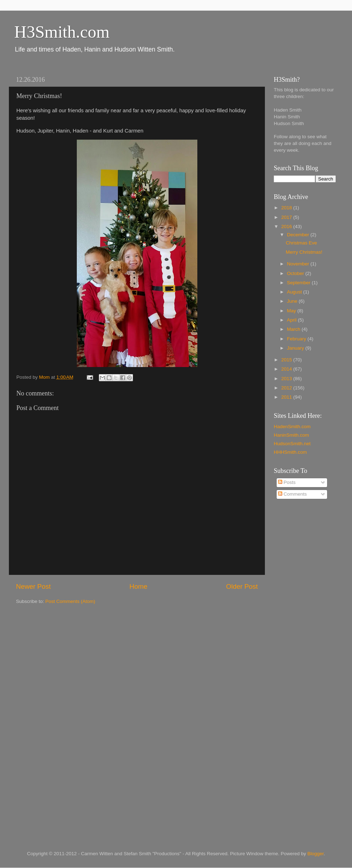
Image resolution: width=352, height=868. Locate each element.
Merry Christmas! (304, 252)
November (299, 264)
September (299, 283)
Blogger (316, 854)
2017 (287, 217)
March (294, 329)
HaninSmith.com (291, 435)
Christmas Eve (302, 243)
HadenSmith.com (292, 427)
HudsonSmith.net (292, 444)
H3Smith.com (62, 32)
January (296, 348)
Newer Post (33, 586)
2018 (287, 208)
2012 (287, 388)
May (292, 311)
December (299, 235)
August (295, 292)
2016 (287, 227)
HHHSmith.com (290, 452)
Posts (287, 482)
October (296, 273)
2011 (287, 397)
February (297, 339)
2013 (287, 379)
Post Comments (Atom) (70, 601)
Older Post (242, 586)
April (292, 320)
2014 (287, 369)
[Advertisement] (302, 619)
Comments (292, 494)
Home (138, 586)
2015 (287, 360)
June (293, 301)
